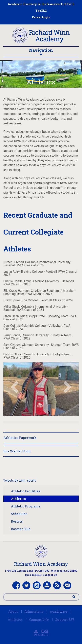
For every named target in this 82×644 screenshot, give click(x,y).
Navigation (41, 51)
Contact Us (50, 575)
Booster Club (21, 529)
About (13, 611)
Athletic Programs (26, 506)
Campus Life (39, 619)
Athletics (18, 499)
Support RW (65, 619)
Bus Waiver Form (17, 451)
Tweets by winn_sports (20, 481)
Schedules (19, 514)
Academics (59, 611)
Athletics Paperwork (20, 438)
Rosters (17, 521)
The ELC (41, 11)
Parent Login (41, 17)
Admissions (34, 611)
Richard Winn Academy (41, 564)
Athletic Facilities (25, 491)
